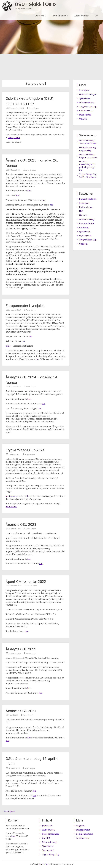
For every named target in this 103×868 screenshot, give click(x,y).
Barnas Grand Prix (88, 199)
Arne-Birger (34, 108)
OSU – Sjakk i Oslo (35, 5)
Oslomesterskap (87, 103)
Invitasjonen (11, 496)
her (29, 191)
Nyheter (83, 215)
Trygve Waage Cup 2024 (25, 450)
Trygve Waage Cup (88, 107)
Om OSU (83, 119)
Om (96, 16)
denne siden (11, 507)
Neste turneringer (60, 16)
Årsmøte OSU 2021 (21, 711)
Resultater (84, 227)
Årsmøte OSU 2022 (21, 649)
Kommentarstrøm (85, 834)
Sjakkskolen (85, 232)
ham (13, 836)
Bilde (8, 346)
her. (30, 336)
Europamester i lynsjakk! (25, 306)
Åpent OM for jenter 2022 (26, 582)
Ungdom (83, 244)
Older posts (9, 812)
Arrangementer (81, 16)
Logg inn (80, 826)
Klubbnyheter (86, 207)
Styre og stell (85, 115)
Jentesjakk (40, 16)
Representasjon (87, 223)
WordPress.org (83, 838)
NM (81, 211)
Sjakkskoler (85, 98)
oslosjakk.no (14, 138)
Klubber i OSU (86, 111)
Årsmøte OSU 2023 (21, 524)
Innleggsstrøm (83, 830)
